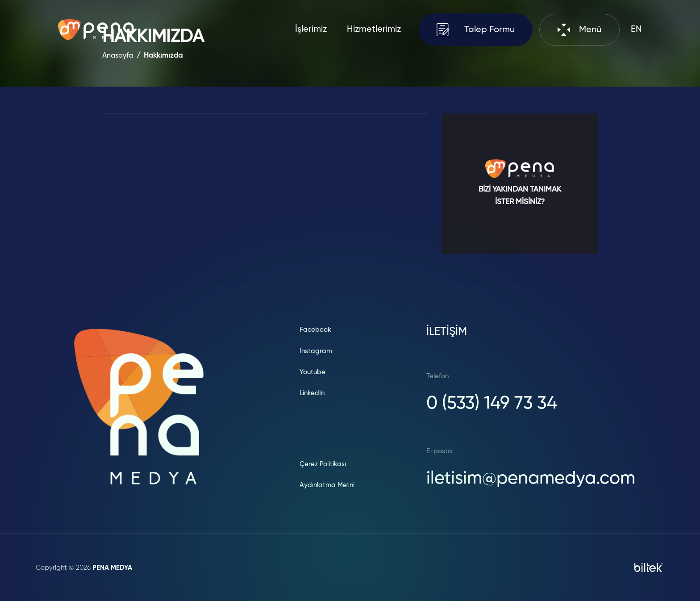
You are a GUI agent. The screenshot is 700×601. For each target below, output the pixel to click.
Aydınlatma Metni (327, 485)
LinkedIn (312, 393)
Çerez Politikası (323, 464)
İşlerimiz (311, 29)
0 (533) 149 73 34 (492, 404)
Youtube (312, 372)
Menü (579, 30)
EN (636, 29)
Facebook (315, 330)
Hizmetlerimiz (374, 29)
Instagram (316, 351)
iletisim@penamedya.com (531, 479)
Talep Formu (476, 30)
